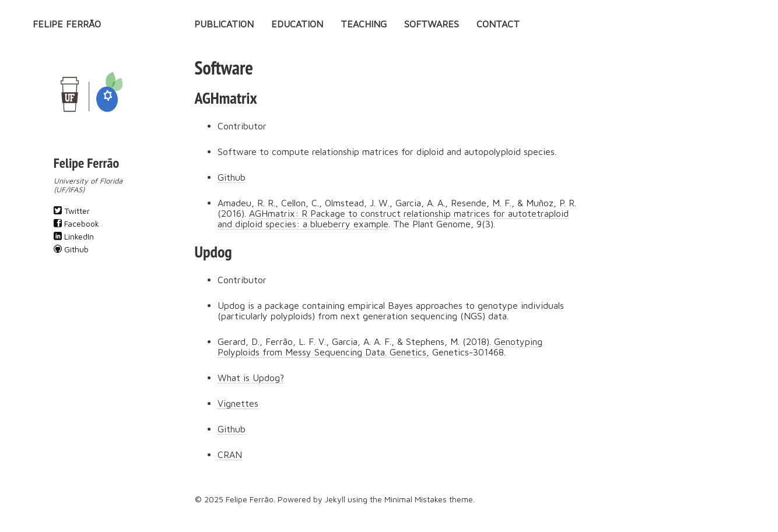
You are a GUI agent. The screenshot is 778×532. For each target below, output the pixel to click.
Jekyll (335, 499)
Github (71, 249)
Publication (224, 24)
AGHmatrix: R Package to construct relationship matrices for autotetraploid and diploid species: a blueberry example (393, 219)
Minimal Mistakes (416, 499)
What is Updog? (251, 378)
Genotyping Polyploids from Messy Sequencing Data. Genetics (380, 347)
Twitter (72, 211)
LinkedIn (74, 236)
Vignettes (238, 403)
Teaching (364, 24)
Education (297, 24)
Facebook (76, 223)
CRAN (230, 455)
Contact (498, 24)
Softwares (432, 24)
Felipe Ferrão (67, 24)
